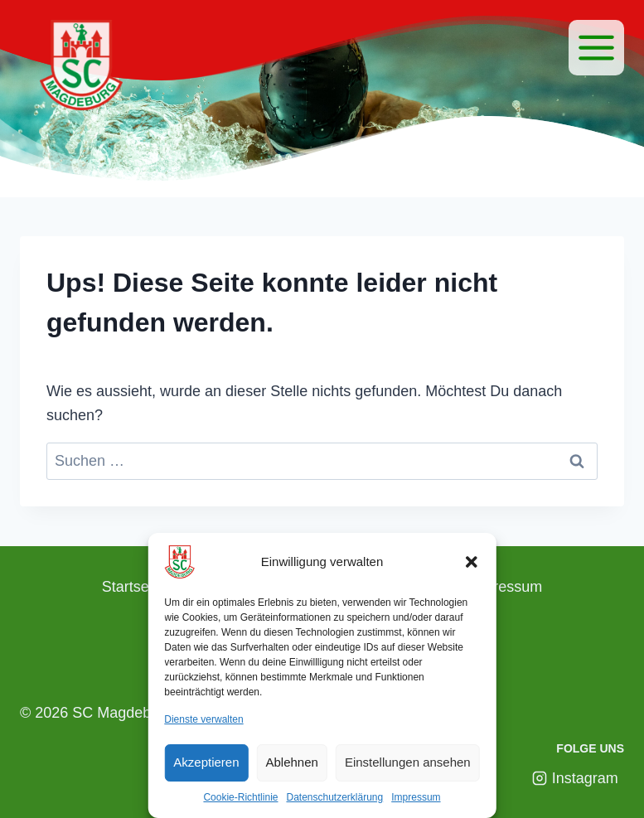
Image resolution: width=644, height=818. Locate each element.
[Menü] (596, 48)
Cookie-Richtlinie (240, 797)
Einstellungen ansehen (408, 762)
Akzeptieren (206, 762)
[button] (472, 562)
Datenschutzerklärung (334, 797)
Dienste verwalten (203, 719)
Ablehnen (292, 762)
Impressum (416, 797)
